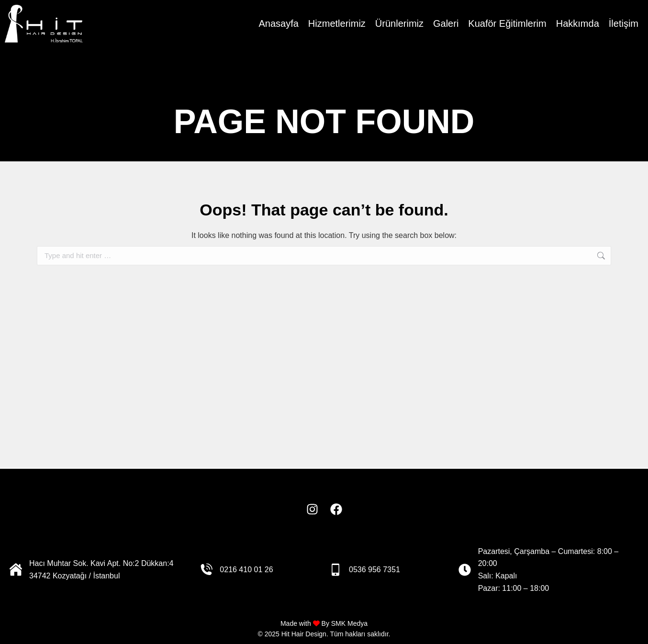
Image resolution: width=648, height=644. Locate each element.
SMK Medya (349, 623)
